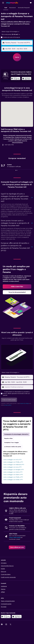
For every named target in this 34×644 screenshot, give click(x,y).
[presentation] (27, 78)
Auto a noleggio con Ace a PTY (13, 467)
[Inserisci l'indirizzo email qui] (19, 387)
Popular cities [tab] (8, 438)
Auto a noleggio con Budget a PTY (14, 470)
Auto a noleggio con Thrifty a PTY (13, 462)
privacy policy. (8, 405)
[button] (3, 3)
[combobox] (11, 32)
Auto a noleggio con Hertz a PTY (13, 472)
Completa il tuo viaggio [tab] (12, 443)
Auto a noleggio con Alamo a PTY (13, 475)
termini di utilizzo (25, 403)
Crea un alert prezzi (15, 537)
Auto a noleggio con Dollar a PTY (13, 480)
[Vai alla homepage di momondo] (12, 3)
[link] (17, 287)
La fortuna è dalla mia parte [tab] (13, 447)
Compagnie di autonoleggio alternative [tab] (16, 434)
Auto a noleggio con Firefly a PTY (13, 477)
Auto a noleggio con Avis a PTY (13, 460)
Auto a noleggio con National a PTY (14, 465)
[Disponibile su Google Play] (16, 79)
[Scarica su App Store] (27, 79)
